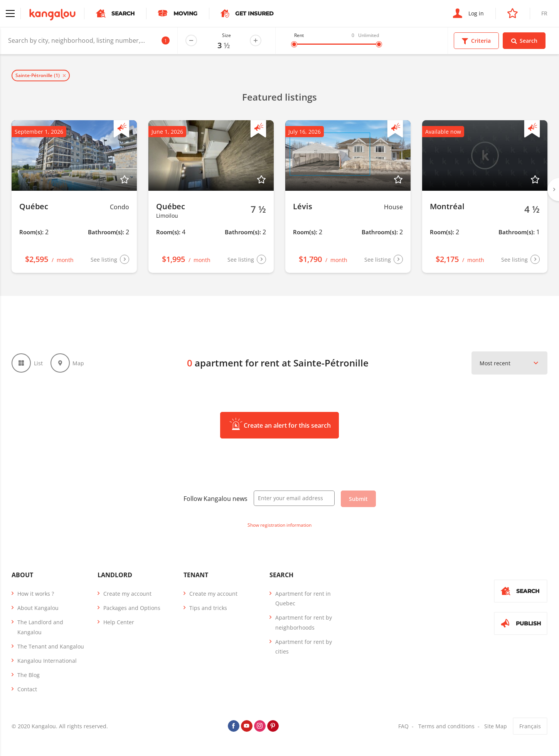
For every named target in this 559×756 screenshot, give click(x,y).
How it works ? (36, 594)
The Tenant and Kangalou (51, 646)
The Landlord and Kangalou (40, 627)
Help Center (119, 622)
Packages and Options (132, 608)
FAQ (403, 726)
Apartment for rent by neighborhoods (304, 622)
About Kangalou (38, 608)
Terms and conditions (446, 726)
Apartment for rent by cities (304, 647)
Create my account (127, 594)
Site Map (496, 726)
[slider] (294, 44)
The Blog (29, 675)
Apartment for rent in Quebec (303, 598)
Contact (27, 689)
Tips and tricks (208, 608)
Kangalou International (47, 661)
